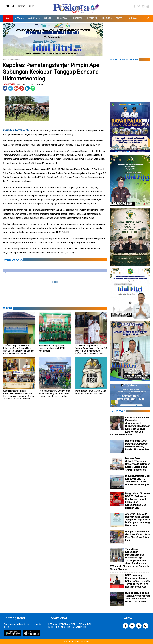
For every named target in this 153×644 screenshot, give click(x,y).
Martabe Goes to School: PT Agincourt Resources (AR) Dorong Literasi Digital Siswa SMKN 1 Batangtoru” (138, 464)
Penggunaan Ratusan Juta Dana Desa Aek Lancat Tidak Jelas (91, 392)
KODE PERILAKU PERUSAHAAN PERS (67, 627)
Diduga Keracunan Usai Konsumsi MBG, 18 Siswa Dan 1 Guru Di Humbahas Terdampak (137, 480)
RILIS (31, 6)
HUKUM (106, 18)
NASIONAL (33, 18)
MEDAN (18, 18)
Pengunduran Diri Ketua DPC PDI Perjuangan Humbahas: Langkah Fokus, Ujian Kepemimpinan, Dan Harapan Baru (138, 501)
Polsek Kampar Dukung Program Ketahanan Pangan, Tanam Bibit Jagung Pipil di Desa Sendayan (55, 393)
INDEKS (21, 6)
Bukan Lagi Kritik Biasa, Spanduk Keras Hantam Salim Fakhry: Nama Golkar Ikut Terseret (138, 597)
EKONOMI (92, 18)
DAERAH (48, 18)
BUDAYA (132, 18)
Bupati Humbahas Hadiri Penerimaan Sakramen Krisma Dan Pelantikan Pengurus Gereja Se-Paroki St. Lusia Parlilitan (18, 395)
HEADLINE (9, 6)
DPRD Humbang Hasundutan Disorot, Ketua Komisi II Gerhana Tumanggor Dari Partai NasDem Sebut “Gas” (138, 581)
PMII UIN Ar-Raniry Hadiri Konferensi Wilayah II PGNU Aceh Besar (52, 348)
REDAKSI (53, 624)
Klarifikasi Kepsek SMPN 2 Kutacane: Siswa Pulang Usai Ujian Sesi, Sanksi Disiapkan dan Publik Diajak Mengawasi (18, 349)
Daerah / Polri (14, 59)
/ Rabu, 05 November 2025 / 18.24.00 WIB (30, 84)
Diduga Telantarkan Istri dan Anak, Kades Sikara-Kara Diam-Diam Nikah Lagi (138, 536)
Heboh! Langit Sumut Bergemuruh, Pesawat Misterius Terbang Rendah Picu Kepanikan (137, 445)
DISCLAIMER (85, 624)
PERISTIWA (62, 18)
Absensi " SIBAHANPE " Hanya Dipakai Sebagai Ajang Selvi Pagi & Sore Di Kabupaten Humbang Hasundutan (138, 520)
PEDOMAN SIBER (68, 624)
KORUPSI (77, 18)
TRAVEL (119, 18)
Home (8, 18)
